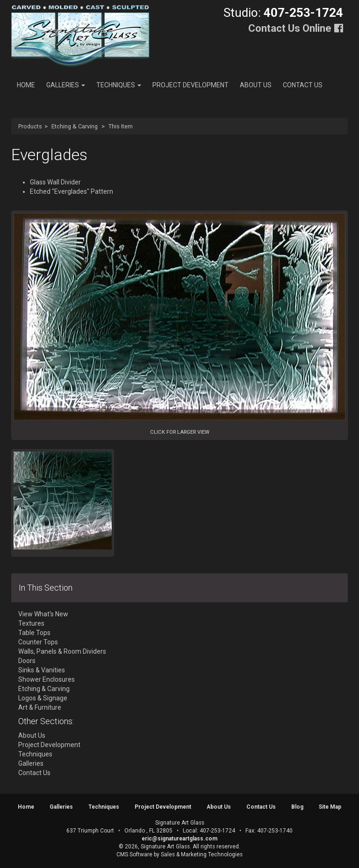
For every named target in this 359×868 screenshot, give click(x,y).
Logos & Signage (43, 698)
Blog (297, 807)
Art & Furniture (40, 707)
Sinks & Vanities (42, 670)
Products (30, 126)
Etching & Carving (75, 126)
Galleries (66, 85)
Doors (27, 661)
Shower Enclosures (47, 679)
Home (26, 85)
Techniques (119, 85)
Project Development (190, 85)
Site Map (330, 807)
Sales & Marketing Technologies (202, 854)
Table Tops (34, 633)
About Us (256, 85)
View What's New (43, 614)
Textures (31, 623)
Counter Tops (38, 642)
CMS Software (134, 854)
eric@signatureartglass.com (179, 839)
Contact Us (303, 85)
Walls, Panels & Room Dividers (62, 651)
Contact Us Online (290, 28)
